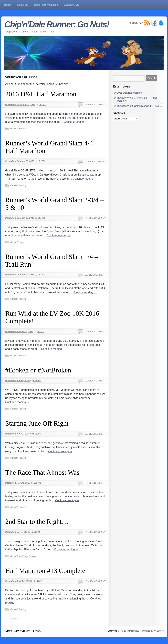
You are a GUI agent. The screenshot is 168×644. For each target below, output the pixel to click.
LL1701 (43, 104)
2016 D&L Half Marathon (41, 94)
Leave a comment (95, 105)
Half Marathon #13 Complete (45, 571)
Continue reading (76, 122)
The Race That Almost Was (42, 472)
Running (22, 129)
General (14, 129)
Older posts (12, 619)
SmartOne (113, 631)
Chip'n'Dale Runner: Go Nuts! (57, 24)
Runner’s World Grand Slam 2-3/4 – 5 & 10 (140, 106)
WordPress (159, 631)
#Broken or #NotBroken (38, 370)
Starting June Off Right (37, 423)
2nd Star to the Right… (37, 522)
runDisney (23, 556)
